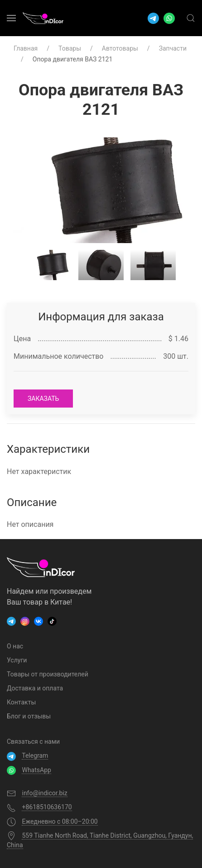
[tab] (49, 265)
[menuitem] (11, 18)
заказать (43, 399)
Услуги (17, 660)
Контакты (21, 702)
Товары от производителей (48, 674)
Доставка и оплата (35, 688)
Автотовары (120, 48)
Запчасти (173, 48)
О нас (15, 646)
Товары (70, 48)
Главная (26, 48)
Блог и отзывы (29, 716)
